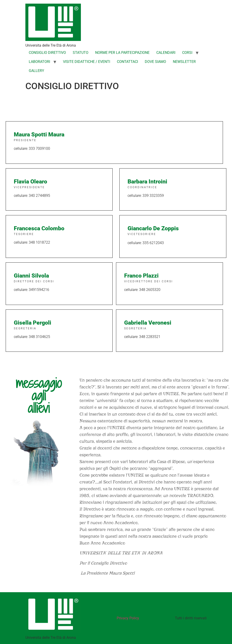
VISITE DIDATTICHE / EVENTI (87, 62)
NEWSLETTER (184, 62)
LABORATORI (39, 62)
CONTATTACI (127, 62)
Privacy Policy (128, 618)
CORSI (187, 53)
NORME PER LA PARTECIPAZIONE (122, 53)
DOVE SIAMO (155, 62)
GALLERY (36, 71)
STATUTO (81, 53)
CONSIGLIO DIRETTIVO (47, 53)
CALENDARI (166, 53)
